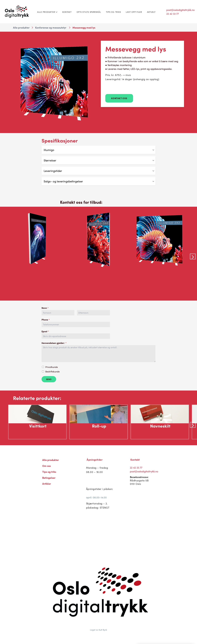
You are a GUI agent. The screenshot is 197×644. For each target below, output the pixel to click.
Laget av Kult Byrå (98, 630)
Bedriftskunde (53, 371)
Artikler (47, 484)
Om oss (46, 466)
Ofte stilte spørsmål (89, 12)
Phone (46, 320)
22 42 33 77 (173, 14)
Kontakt (67, 12)
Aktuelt (151, 12)
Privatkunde (52, 367)
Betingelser (49, 478)
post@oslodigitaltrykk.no (180, 10)
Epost (45, 331)
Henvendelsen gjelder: (54, 343)
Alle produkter (47, 12)
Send (49, 379)
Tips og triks (113, 12)
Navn (45, 308)
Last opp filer (134, 12)
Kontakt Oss (119, 98)
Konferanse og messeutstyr (51, 27)
